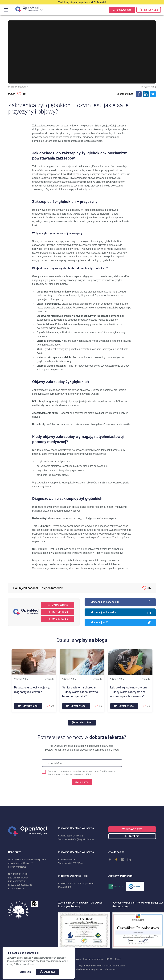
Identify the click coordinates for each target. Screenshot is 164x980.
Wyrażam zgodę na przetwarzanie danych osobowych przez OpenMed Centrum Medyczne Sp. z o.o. (82, 773)
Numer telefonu (54, 763)
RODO (88, 774)
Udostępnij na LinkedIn (120, 612)
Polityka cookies (51, 959)
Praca (118, 959)
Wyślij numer (82, 782)
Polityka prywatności (75, 774)
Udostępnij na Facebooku (120, 602)
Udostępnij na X (120, 623)
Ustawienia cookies (71, 959)
